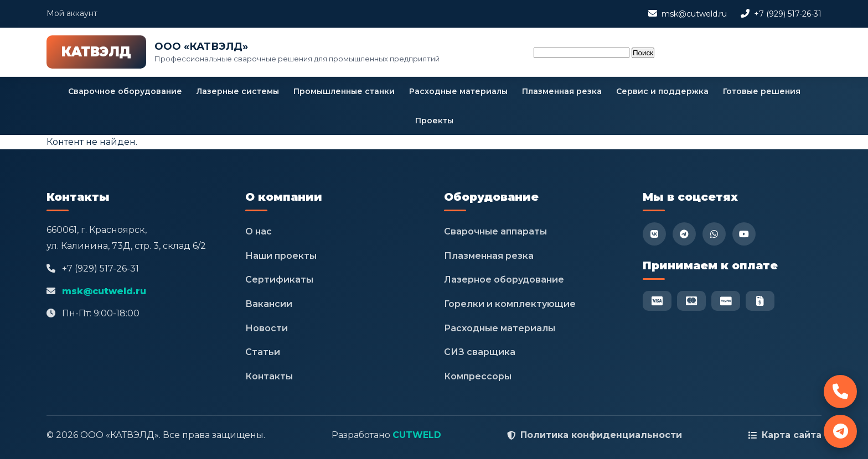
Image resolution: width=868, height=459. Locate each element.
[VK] (654, 234)
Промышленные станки (344, 91)
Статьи (263, 352)
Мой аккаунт (72, 13)
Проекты (434, 121)
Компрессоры (478, 376)
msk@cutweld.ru (694, 14)
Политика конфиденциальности (601, 435)
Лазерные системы (238, 91)
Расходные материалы (458, 91)
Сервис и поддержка (662, 91)
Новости (267, 328)
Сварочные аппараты (495, 231)
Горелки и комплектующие (510, 304)
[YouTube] (744, 234)
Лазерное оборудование (504, 280)
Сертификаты (279, 280)
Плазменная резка (562, 91)
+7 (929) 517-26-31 (788, 14)
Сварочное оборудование (125, 91)
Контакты (269, 376)
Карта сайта (792, 435)
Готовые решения (762, 91)
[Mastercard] (691, 301)
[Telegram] (684, 234)
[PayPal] (726, 301)
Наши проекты (281, 256)
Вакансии (269, 304)
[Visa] (657, 301)
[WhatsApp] (714, 234)
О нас (259, 231)
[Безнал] (760, 301)
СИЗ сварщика (480, 352)
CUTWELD (417, 435)
